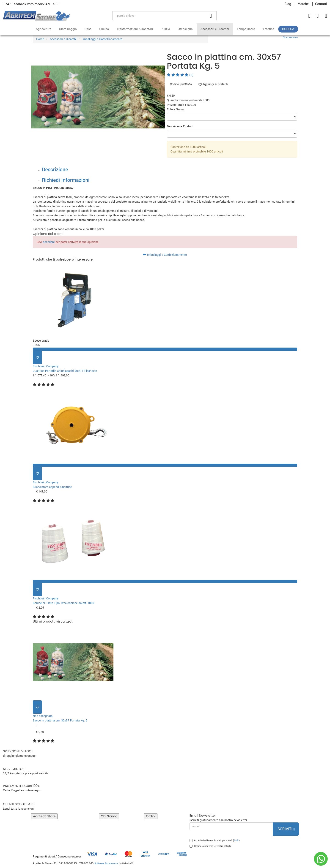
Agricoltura (43, 29)
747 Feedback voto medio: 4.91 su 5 (31, 4)
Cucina (104, 29)
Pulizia (165, 29)
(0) (180, 75)
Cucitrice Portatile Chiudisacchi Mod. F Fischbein (65, 371)
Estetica (268, 29)
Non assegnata (43, 716)
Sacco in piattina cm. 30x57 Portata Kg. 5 (60, 721)
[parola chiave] (159, 16)
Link (236, 840)
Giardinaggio (68, 29)
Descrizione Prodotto (181, 126)
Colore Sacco (175, 109)
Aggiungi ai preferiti (213, 84)
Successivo (290, 37)
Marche (303, 4)
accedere (49, 242)
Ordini (151, 816)
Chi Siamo (109, 816)
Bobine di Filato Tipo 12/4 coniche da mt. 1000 (63, 603)
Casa (88, 29)
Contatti (321, 4)
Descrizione (55, 170)
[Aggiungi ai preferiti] (37, 357)
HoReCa (288, 29)
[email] (231, 826)
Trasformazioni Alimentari (135, 29)
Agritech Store (44, 816)
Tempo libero (246, 29)
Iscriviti (286, 829)
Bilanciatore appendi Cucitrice (52, 487)
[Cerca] (211, 16)
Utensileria (185, 29)
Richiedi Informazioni (66, 180)
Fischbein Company (46, 366)
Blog (288, 4)
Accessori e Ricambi (215, 29)
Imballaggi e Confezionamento (165, 255)
